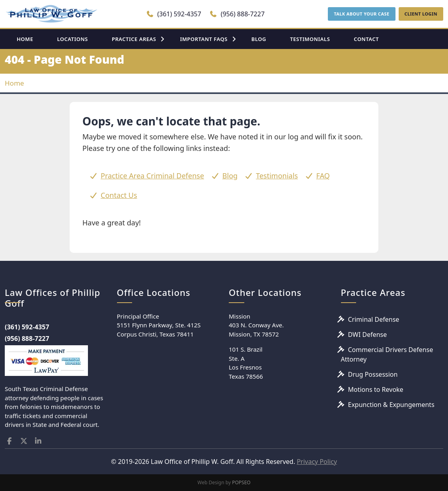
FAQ (323, 176)
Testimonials (277, 176)
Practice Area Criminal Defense (152, 176)
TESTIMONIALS (310, 39)
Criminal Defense (374, 319)
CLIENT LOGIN (421, 14)
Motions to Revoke (376, 389)
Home (14, 83)
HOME (25, 39)
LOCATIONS (72, 39)
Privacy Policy (317, 462)
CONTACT (366, 39)
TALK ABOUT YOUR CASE (361, 14)
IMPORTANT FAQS (204, 39)
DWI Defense (368, 335)
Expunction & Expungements (391, 405)
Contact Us (119, 195)
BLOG (259, 39)
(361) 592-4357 (174, 14)
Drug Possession (373, 374)
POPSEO (241, 482)
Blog (230, 176)
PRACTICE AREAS (134, 39)
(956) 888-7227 (237, 14)
